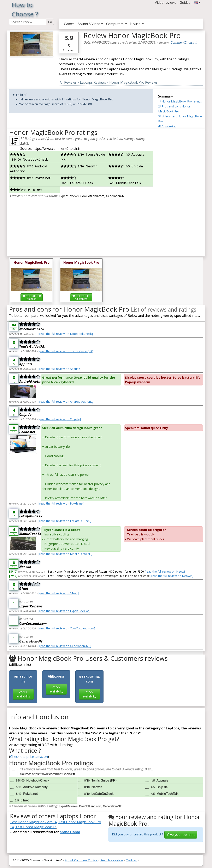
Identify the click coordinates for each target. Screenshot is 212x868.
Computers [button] (115, 24)
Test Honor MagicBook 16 (36, 827)
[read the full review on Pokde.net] (61, 503)
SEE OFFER (32, 297)
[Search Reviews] (28, 22)
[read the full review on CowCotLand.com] (67, 628)
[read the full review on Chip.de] (60, 419)
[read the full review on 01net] (59, 593)
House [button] (136, 24)
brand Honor (70, 832)
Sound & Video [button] (89, 24)
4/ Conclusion (167, 126)
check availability (23, 694)
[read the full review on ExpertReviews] (64, 611)
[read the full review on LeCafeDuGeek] (65, 521)
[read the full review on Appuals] (60, 369)
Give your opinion (181, 835)
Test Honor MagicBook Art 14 (33, 822)
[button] (197, 2)
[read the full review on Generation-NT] (65, 646)
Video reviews (166, 2)
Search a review (112, 860)
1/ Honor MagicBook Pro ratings (180, 101)
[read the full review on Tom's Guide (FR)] (66, 351)
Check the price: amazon (29, 757)
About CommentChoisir (81, 860)
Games (69, 24)
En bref (21, 95)
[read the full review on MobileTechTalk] (65, 554)
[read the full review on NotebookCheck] (66, 334)
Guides (185, 2)
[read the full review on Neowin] (166, 571)
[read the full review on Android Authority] (66, 402)
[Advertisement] (181, 191)
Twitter (131, 860)
